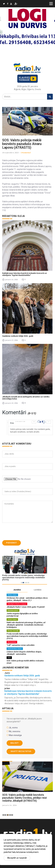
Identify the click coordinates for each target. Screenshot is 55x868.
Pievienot (12, 543)
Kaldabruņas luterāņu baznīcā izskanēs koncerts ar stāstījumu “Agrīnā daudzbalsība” (24, 274)
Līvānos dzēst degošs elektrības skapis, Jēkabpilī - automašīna (24, 653)
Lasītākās (38, 590)
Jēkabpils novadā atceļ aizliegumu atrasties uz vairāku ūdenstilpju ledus (26, 398)
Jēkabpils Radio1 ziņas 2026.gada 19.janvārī (26, 607)
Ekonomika (12, 642)
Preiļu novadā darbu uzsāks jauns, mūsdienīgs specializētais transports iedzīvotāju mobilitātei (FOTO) (27, 636)
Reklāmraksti (13, 610)
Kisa (12, 423)
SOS (9, 658)
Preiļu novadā (13, 631)
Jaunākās (17, 590)
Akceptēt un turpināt (17, 858)
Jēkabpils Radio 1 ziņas (17, 604)
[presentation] (24, 531)
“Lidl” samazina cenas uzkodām (21, 645)
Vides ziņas (12, 595)
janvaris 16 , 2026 (9, 805)
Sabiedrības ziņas (15, 649)
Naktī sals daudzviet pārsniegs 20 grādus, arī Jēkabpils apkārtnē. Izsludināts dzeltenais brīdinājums (26, 625)
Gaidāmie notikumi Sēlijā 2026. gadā (18, 336)
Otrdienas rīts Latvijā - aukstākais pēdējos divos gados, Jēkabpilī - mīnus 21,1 (27, 599)
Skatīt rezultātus (21, 751)
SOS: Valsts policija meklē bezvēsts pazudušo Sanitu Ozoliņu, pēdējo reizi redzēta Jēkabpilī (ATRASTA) (24, 798)
